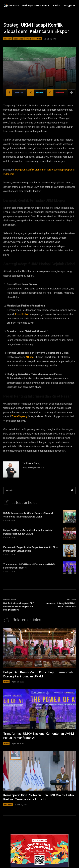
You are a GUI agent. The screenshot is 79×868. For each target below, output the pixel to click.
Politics (30, 39)
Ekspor (8, 39)
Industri (8, 805)
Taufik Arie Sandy (31, 463)
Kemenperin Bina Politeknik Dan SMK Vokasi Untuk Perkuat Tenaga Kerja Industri (39, 797)
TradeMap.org (19, 416)
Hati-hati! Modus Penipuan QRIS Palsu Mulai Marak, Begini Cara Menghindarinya (19, 606)
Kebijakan (19, 39)
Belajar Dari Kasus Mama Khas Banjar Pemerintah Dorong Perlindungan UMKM (28, 532)
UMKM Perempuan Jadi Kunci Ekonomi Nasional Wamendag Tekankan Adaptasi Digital (28, 515)
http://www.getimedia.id (33, 468)
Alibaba (30, 357)
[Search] (72, 490)
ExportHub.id (22, 314)
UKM (39, 39)
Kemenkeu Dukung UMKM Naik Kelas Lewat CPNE (61, 605)
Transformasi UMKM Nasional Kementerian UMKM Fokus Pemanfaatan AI (29, 566)
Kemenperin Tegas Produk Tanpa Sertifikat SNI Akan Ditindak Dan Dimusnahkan (31, 549)
